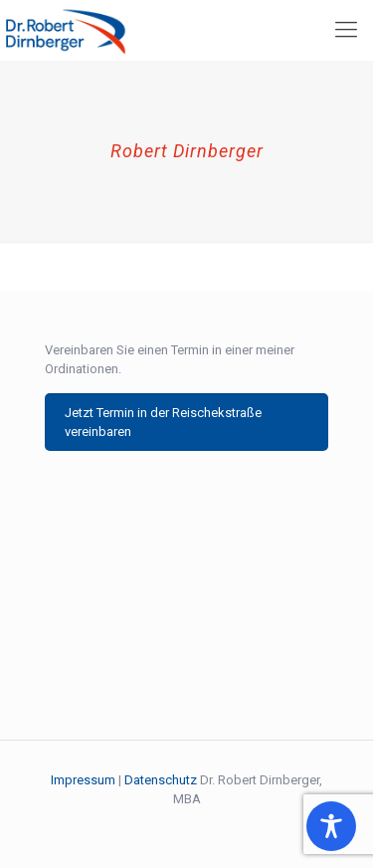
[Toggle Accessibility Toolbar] (331, 826)
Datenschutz (161, 780)
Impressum (83, 780)
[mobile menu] (346, 30)
